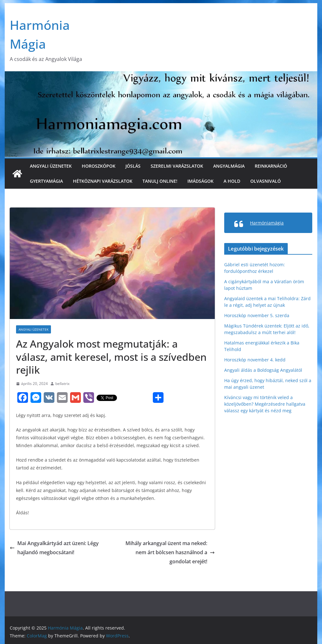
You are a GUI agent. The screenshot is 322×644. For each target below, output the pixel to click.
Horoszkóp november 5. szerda (257, 315)
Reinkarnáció (271, 166)
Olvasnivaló (266, 181)
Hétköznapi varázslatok (103, 181)
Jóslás (133, 166)
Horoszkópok (99, 166)
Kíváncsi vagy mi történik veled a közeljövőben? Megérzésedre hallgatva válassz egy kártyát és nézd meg (265, 404)
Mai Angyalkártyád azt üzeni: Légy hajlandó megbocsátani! (54, 548)
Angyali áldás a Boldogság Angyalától (263, 370)
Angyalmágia (229, 166)
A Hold (232, 181)
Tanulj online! (160, 181)
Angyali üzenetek (51, 166)
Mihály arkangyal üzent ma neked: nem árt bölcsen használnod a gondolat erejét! (170, 552)
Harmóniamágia (267, 223)
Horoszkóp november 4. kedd (255, 360)
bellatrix (62, 384)
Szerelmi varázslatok (177, 166)
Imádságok (200, 181)
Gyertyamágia (46, 181)
